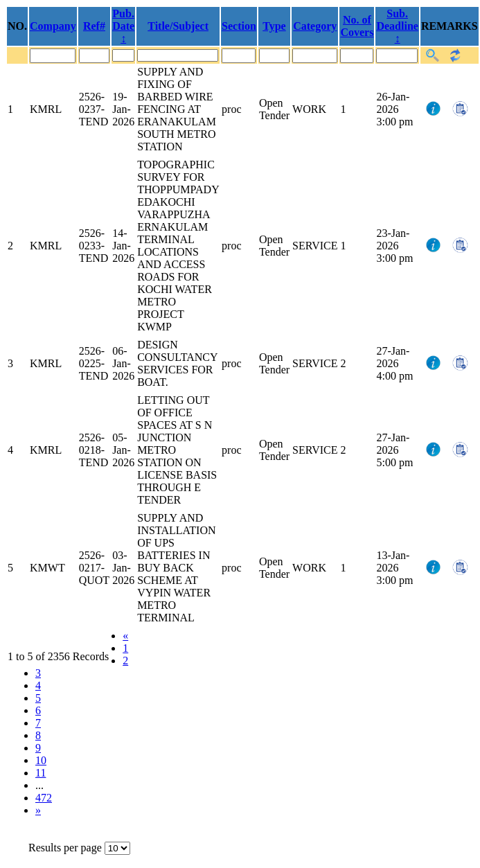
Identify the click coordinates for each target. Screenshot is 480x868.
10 (41, 760)
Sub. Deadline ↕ (397, 26)
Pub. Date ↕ (123, 26)
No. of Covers (357, 26)
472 (44, 798)
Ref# (94, 26)
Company (53, 26)
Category (315, 26)
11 (41, 773)
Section (239, 26)
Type (274, 26)
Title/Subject (178, 26)
